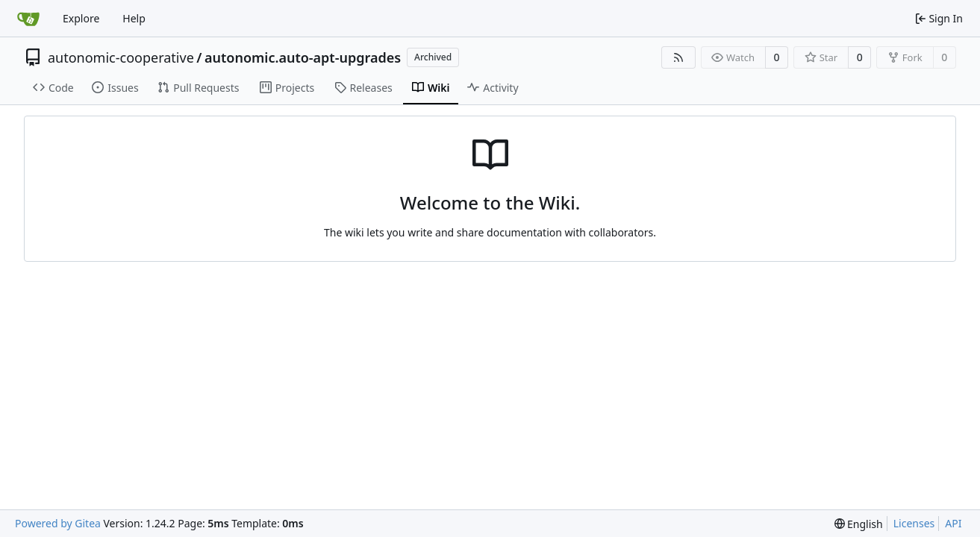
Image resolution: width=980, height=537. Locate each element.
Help (134, 18)
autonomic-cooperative (121, 57)
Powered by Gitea (58, 523)
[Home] (28, 19)
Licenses (914, 523)
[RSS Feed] (678, 57)
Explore (81, 18)
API (953, 523)
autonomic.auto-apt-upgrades (303, 57)
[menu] (859, 524)
